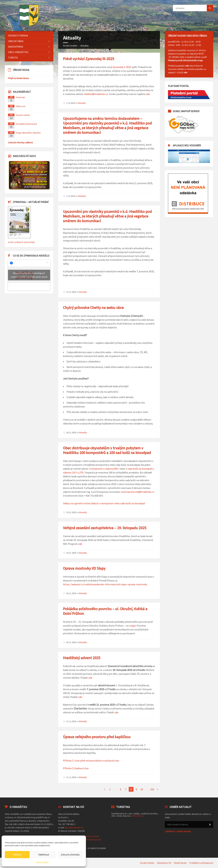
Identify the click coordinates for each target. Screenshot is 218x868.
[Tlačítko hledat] (210, 8)
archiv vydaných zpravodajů (21, 242)
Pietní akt (21, 97)
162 (152, 789)
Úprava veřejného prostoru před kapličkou (97, 737)
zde (148, 94)
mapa (132, 626)
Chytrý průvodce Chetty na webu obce (93, 308)
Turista (13, 58)
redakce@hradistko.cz (96, 94)
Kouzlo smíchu (23, 115)
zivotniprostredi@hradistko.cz (138, 492)
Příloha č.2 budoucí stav (76, 768)
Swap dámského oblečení (28, 133)
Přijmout (17, 855)
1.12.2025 (71, 103)
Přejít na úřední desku (18, 78)
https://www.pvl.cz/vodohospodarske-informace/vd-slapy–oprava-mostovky (105, 584)
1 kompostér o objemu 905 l (104, 469)
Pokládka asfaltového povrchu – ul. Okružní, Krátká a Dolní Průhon (105, 611)
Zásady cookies (42, 862)
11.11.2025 (71, 721)
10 (142, 789)
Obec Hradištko (18, 52)
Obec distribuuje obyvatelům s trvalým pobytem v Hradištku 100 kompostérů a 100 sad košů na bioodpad (107, 450)
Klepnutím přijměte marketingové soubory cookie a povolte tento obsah (29, 275)
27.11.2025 (71, 292)
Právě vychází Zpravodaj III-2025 (89, 59)
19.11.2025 (71, 512)
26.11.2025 (71, 432)
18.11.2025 (71, 593)
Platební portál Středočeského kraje (185, 60)
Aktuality (84, 46)
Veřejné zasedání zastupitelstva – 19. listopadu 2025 (105, 528)
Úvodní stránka (70, 46)
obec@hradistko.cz (74, 828)
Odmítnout (44, 855)
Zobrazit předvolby (70, 855)
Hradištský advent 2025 (82, 658)
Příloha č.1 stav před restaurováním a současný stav (91, 761)
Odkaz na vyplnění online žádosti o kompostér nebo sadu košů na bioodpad (104, 503)
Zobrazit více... (139, 816)
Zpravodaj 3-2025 (122, 67)
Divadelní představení (26, 124)
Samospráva (16, 47)
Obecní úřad (16, 41)
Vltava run (21, 106)
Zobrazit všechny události (20, 142)
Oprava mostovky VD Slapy (84, 568)
